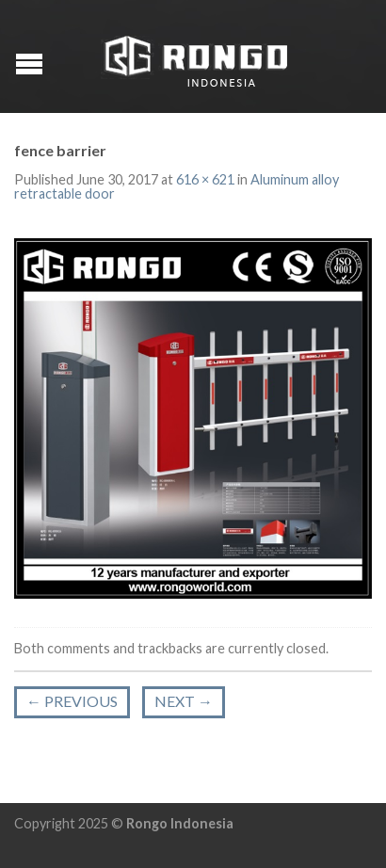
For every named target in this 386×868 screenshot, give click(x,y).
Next (184, 701)
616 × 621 (205, 179)
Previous (72, 701)
